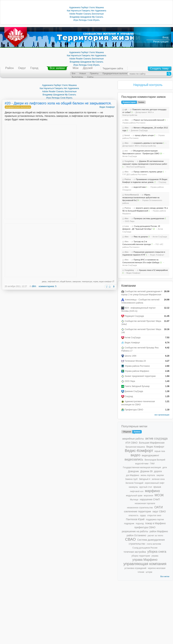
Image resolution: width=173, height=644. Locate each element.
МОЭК (159, 495)
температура (87, 282)
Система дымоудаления (151, 540)
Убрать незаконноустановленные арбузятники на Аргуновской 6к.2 (141, 197)
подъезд (140, 524)
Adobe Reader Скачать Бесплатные (87, 14)
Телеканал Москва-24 (135, 361)
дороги (158, 471)
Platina (128, 179)
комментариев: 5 (48, 286)
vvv (126, 151)
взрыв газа (160, 451)
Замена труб (131, 479)
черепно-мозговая (157, 568)
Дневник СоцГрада (139, 130)
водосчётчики (140, 187)
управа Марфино (145, 560)
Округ (22, 68)
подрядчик (129, 524)
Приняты (94, 74)
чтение (141, 572)
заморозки (77, 282)
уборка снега (157, 552)
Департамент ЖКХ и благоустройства (139, 146)
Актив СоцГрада (130, 156)
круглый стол (146, 487)
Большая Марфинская (152, 443)
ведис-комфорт (105, 282)
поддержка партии (155, 519)
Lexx (127, 226)
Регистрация (161, 41)
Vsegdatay (129, 161)
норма (96, 282)
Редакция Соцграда (134, 316)
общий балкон (66, 282)
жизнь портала (148, 475)
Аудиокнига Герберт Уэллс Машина (86, 8)
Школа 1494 (131, 356)
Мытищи (134, 500)
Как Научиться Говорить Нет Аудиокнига (87, 11)
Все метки (165, 576)
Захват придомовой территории (140, 376)
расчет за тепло (155, 536)
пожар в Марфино (156, 523)
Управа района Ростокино (134, 123)
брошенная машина (135, 447)
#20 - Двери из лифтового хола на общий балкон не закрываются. (58, 103)
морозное (149, 496)
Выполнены (78, 77)
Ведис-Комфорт (139, 451)
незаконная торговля (145, 503)
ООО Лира (129, 221)
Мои (76, 68)
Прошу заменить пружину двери (148, 172)
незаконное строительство (140, 508)
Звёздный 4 (145, 479)
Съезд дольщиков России (145, 548)
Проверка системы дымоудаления (149, 218)
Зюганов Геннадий (134, 483)
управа (155, 556)
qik (126, 109)
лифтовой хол (53, 282)
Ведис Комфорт (107, 107)
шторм (149, 572)
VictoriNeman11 (132, 195)
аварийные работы (133, 439)
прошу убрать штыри (144, 135)
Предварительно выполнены (117, 74)
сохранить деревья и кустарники (148, 143)
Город (34, 68)
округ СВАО (159, 511)
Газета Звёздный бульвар (137, 386)
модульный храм (134, 496)
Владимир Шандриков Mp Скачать (86, 17)
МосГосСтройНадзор (136, 167)
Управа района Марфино (137, 371)
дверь (44, 282)
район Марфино (159, 531)
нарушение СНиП (150, 499)
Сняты (90, 77)
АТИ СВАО (131, 443)
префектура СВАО (145, 527)
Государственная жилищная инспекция (142, 467)
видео (135, 455)
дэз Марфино (133, 475)
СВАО (130, 539)
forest (127, 135)
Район (10, 68)
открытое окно (154, 515)
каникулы (133, 487)
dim (34, 286)
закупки (160, 475)
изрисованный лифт (155, 483)
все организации (162, 415)
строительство (137, 544)
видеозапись (134, 459)
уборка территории (141, 556)
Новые (83, 74)
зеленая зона (158, 479)
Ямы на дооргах (141, 237)
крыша (157, 487)
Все (74, 74)
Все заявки (57, 68)
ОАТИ (158, 507)
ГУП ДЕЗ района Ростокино (135, 174)
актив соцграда (156, 438)
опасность (134, 515)
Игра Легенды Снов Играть (86, 20)
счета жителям (154, 544)
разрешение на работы (135, 531)
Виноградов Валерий (155, 460)
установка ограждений (135, 568)
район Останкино (136, 535)
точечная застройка (135, 552)
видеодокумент (150, 455)
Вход (165, 37)
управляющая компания (145, 564)
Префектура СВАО (134, 410)
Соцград (162, 182)
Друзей (88, 68)
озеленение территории (137, 511)
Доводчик (134, 471)
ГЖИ (152, 464)
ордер (143, 515)
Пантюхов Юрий (135, 519)
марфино (152, 491)
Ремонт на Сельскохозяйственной (149, 120)
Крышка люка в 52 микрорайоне (153, 270)
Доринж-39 (146, 471)
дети (165, 467)
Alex (126, 120)
